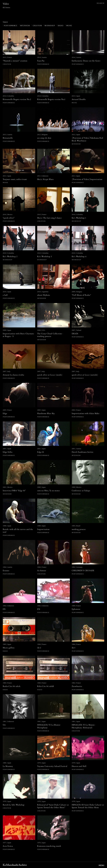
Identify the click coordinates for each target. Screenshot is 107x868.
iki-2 (39, 648)
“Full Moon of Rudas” (81, 295)
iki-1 (74, 648)
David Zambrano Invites (83, 452)
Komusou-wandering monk (49, 846)
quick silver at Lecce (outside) (85, 375)
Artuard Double (79, 100)
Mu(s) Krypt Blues (45, 179)
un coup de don (44, 138)
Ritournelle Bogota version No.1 (51, 100)
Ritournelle (8, 138)
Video (6, 4)
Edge (5, 414)
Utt (4, 725)
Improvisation (43, 529)
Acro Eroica (8, 846)
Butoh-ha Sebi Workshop (14, 805)
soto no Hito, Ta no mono (48, 491)
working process (79, 529)
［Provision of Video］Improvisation (87, 179)
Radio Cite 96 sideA (12, 686)
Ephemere (76, 609)
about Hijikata (44, 295)
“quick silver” (9, 218)
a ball (5, 295)
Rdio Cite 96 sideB (45, 686)
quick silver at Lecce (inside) (50, 375)
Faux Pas (41, 61)
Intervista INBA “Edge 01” (14, 491)
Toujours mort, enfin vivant (15, 179)
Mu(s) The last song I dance (49, 218)
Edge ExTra (8, 452)
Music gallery (9, 648)
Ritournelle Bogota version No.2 (17, 100)
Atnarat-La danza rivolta (13, 375)
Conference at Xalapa (81, 491)
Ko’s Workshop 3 (44, 257)
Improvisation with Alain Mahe (86, 414)
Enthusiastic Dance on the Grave (86, 61)
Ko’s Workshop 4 (79, 257)
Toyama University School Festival (52, 766)
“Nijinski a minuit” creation (15, 61)
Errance (6, 571)
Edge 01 (41, 452)
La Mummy (8, 766)
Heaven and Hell (79, 766)
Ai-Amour (42, 571)
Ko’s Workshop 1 (79, 218)
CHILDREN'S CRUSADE (83, 571)
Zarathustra (77, 686)
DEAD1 (75, 334)
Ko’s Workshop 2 (10, 257)
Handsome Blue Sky (46, 414)
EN (4, 609)
